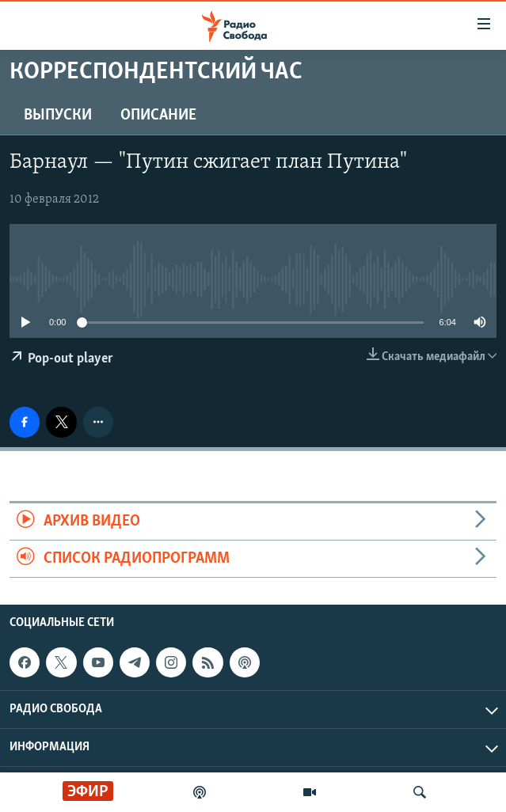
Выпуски (58, 116)
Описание (158, 116)
